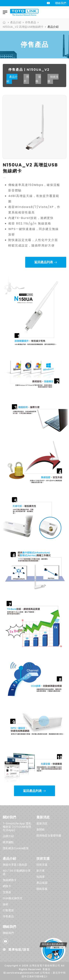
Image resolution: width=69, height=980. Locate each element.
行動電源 (8, 910)
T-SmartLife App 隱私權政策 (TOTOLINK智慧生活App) (17, 827)
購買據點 (8, 842)
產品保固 (42, 883)
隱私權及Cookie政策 (16, 848)
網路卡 (7, 886)
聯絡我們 (61, 3)
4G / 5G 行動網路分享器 (17, 872)
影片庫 (41, 871)
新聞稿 (41, 829)
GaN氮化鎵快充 (13, 898)
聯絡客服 (42, 889)
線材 (6, 904)
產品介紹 (16, 22)
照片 (26, 79)
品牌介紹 (8, 836)
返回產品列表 (44, 262)
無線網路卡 (10, 880)
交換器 (7, 892)
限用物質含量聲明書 (49, 836)
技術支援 (53, 79)
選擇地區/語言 (16, 950)
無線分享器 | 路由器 (15, 865)
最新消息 (42, 823)
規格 (38, 79)
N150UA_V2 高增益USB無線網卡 (23, 27)
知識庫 (41, 877)
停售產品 (31, 22)
